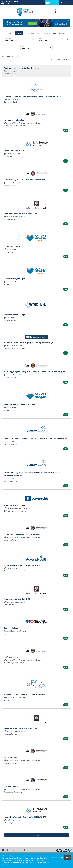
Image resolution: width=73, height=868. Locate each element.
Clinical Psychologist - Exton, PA (16, 151)
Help (5, 850)
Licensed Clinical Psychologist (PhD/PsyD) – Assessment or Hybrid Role (32, 96)
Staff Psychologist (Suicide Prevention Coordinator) (25, 180)
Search (11, 33)
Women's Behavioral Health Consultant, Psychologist (25, 694)
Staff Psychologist (11, 657)
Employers (66, 3)
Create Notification (62, 59)
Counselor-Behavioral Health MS (17, 599)
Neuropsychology (11, 628)
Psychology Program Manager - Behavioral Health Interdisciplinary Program (34, 372)
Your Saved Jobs (59, 33)
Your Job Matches (44, 33)
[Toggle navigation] (56, 11)
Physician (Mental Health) (14, 120)
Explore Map (29, 33)
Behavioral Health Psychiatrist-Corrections (21, 404)
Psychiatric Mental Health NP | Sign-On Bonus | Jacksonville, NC (29, 343)
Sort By (6, 59)
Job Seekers (52, 3)
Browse (19, 33)
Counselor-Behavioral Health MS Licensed (20, 213)
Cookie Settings (57, 857)
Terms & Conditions (20, 850)
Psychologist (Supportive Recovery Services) (22, 534)
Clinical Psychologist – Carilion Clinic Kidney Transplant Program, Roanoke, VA (35, 438)
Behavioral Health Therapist (15, 315)
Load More (37, 835)
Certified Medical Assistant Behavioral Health (22, 565)
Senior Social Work (11, 757)
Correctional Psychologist (14, 279)
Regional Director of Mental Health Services (22, 68)
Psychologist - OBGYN (12, 246)
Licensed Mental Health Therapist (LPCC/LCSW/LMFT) (25, 817)
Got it (68, 857)
